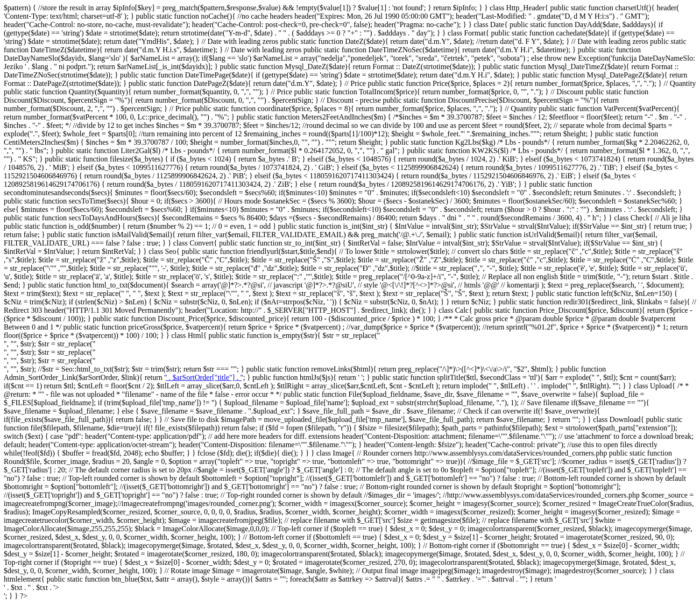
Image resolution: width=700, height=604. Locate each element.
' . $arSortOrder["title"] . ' (204, 377)
